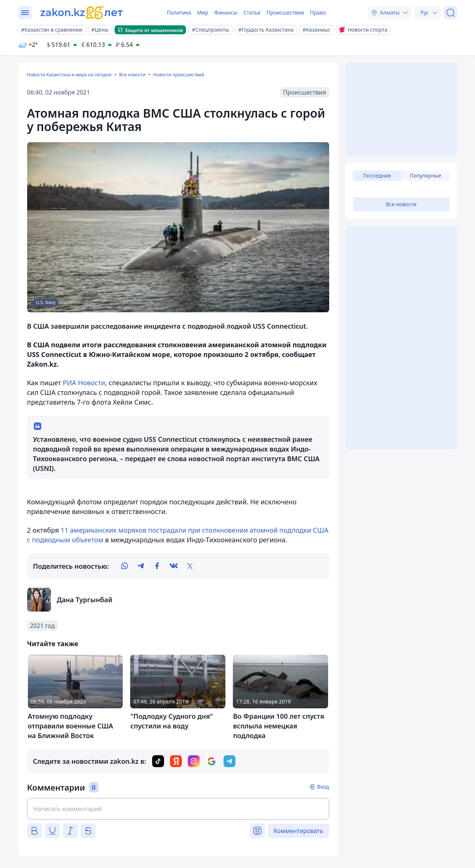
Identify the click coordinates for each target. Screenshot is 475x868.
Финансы (226, 12)
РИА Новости (84, 383)
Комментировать (299, 831)
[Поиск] (450, 13)
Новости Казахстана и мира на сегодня (69, 75)
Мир (203, 12)
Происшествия (285, 12)
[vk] (174, 566)
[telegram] (141, 566)
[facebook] (157, 566)
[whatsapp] (125, 566)
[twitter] (190, 566)
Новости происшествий (179, 75)
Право (318, 12)
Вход (323, 787)
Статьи (252, 12)
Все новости (132, 75)
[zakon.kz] (83, 13)
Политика (179, 12)
